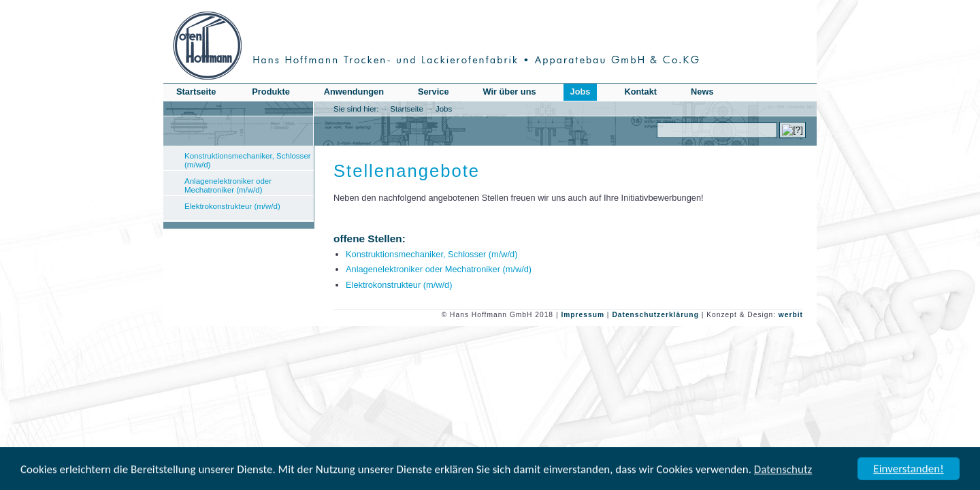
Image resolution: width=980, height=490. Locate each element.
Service (434, 92)
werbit (791, 315)
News (702, 92)
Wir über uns (510, 92)
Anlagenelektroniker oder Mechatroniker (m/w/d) (228, 185)
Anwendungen (354, 92)
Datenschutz (783, 470)
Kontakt (640, 92)
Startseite (407, 109)
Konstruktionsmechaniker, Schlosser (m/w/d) (248, 160)
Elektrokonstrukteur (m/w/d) (232, 206)
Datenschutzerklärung (655, 315)
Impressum (583, 315)
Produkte (271, 92)
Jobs (444, 109)
